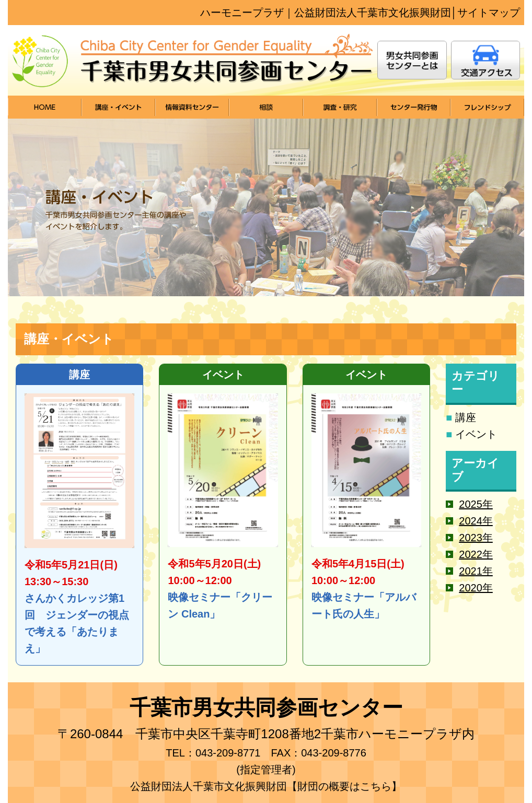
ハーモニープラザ (242, 13)
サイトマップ (489, 13)
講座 (466, 417)
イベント (476, 434)
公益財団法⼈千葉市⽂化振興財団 (373, 13)
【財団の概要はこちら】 (344, 786)
